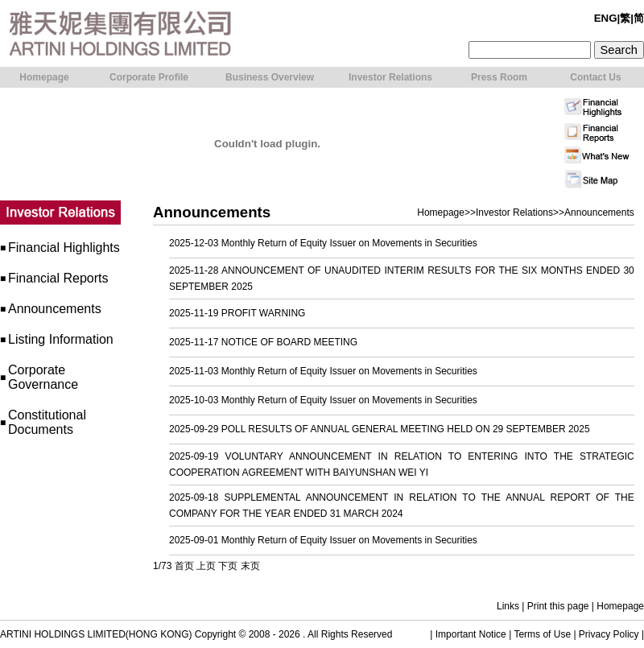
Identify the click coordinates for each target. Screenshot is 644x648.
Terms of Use (542, 634)
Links (508, 606)
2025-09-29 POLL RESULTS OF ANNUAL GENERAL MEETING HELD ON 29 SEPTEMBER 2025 (380, 429)
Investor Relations (514, 213)
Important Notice (471, 634)
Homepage (441, 213)
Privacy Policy (609, 634)
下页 (228, 566)
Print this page (558, 606)
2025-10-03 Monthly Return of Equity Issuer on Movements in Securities (323, 400)
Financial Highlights (64, 248)
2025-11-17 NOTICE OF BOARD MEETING (263, 342)
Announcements (55, 309)
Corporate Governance (43, 377)
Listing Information (61, 339)
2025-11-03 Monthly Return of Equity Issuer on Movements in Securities (323, 371)
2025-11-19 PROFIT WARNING (237, 313)
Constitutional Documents (47, 422)
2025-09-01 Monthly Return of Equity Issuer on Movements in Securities (323, 540)
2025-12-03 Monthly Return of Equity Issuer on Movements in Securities (323, 243)
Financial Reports (58, 278)
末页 (250, 566)
